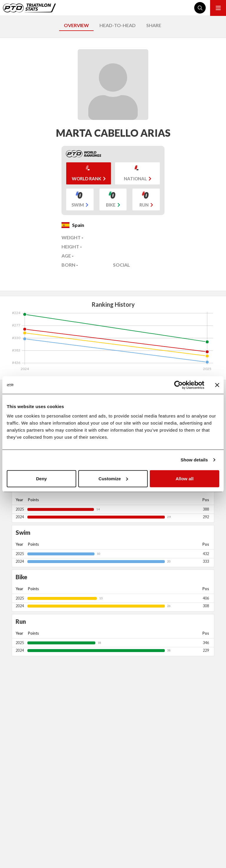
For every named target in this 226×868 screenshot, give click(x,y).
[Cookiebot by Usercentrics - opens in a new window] (178, 385)
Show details (194, 460)
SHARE (154, 25)
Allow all (185, 478)
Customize (113, 478)
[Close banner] (217, 385)
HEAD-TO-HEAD (118, 25)
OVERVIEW (76, 25)
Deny (41, 478)
